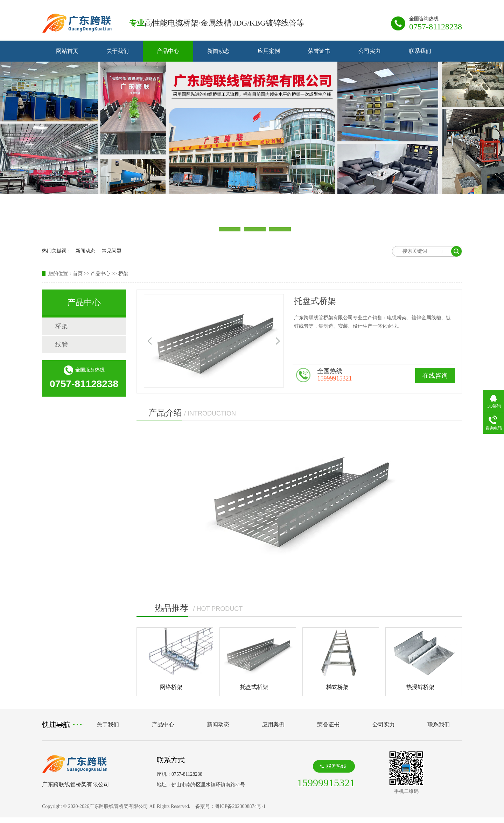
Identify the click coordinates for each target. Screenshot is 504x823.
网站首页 (67, 51)
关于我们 (118, 51)
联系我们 (420, 51)
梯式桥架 (337, 687)
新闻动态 (218, 51)
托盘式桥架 (254, 687)
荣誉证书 (319, 51)
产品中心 (168, 51)
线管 (62, 344)
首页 (78, 274)
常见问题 (112, 251)
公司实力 (370, 51)
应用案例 (269, 51)
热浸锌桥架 (420, 687)
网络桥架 (171, 687)
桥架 (123, 274)
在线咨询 (435, 376)
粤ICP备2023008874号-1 (241, 806)
